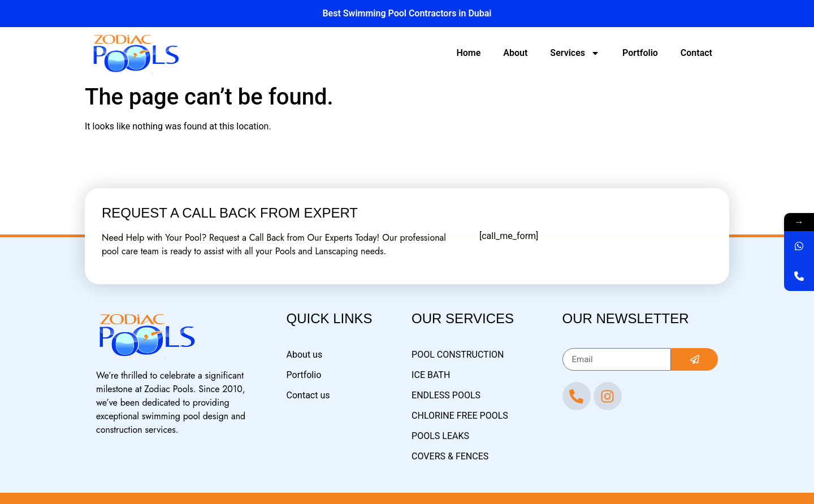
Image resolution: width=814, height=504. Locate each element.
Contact (696, 53)
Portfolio (640, 53)
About (515, 53)
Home (468, 53)
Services (575, 53)
